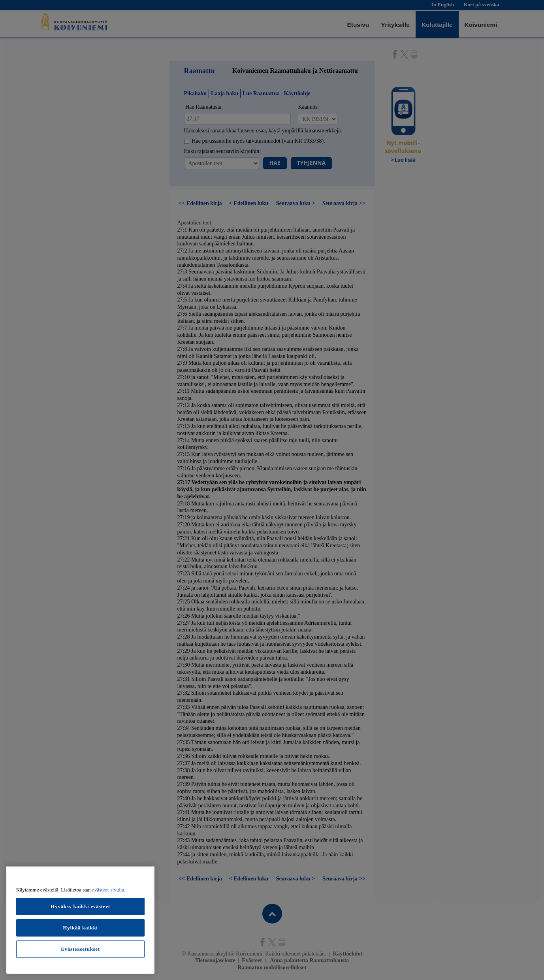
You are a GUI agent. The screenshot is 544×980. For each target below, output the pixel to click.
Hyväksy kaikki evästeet (80, 906)
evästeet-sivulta (108, 890)
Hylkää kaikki (80, 928)
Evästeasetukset (80, 949)
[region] (80, 920)
